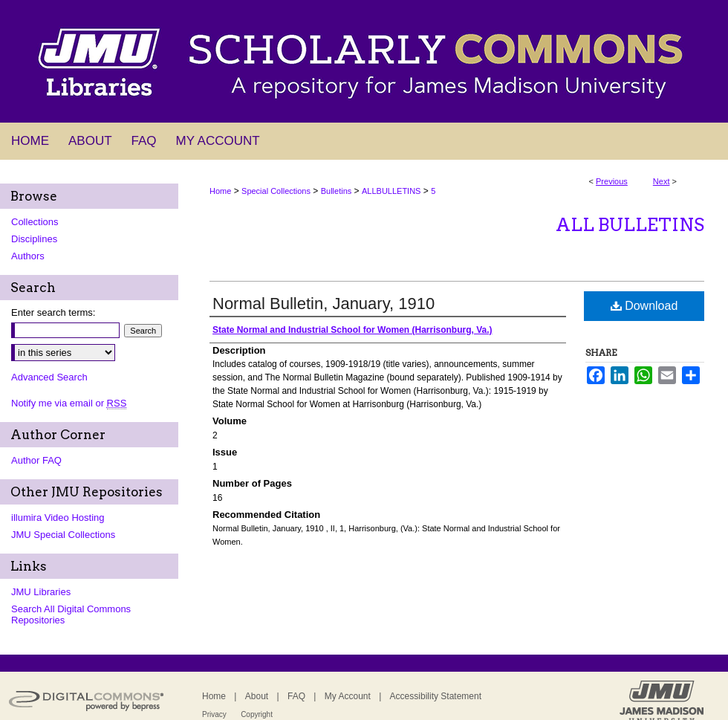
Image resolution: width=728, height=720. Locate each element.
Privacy (214, 714)
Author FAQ (36, 460)
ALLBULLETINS (391, 191)
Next (662, 181)
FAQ (296, 696)
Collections (35, 222)
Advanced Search (49, 377)
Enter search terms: (53, 312)
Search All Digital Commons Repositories (71, 614)
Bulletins (337, 191)
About (257, 696)
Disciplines (34, 239)
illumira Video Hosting (58, 518)
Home (220, 191)
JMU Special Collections (63, 535)
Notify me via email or (69, 403)
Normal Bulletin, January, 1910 (324, 304)
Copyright (257, 714)
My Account (348, 696)
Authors (28, 256)
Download (644, 306)
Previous (612, 181)
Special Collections (276, 191)
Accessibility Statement (436, 696)
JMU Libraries (41, 592)
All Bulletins (630, 225)
